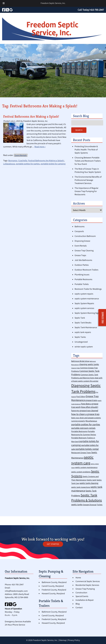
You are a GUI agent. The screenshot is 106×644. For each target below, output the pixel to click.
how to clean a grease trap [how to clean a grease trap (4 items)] (85, 414)
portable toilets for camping (53, 164)
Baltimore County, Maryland (54, 582)
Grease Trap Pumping (85, 589)
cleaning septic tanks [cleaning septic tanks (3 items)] (89, 364)
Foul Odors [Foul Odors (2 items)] (81, 396)
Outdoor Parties (82, 265)
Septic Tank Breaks (83, 323)
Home (78, 578)
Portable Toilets (82, 284)
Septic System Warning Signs (87, 313)
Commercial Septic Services (88, 581)
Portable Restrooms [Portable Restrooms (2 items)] (79, 431)
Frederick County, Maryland (54, 590)
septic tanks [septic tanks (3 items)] (77, 504)
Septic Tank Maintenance (86, 327)
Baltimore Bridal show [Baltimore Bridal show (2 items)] (80, 361)
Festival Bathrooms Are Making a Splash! (31, 116)
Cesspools (79, 231)
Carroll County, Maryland (53, 586)
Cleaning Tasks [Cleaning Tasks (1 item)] (76, 368)
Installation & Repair (85, 600)
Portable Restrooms (83, 279)
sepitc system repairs (84, 294)
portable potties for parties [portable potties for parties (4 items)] (86, 424)
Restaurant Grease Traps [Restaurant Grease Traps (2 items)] (81, 452)
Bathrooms (80, 226)
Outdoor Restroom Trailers (86, 270)
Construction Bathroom (85, 236)
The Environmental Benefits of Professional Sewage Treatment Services (88, 180)
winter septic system (84, 347)
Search (79, 130)
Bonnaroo (13, 161)
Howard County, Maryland (53, 593)
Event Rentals (21, 155)
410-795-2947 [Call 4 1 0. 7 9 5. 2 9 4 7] (18, 585)
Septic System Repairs (84, 303)
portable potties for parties (28, 164)
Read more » (40, 147)
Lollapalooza (9, 164)
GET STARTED (53, 544)
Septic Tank (80, 318)
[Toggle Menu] (4, 3)
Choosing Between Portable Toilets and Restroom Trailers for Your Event (88, 161)
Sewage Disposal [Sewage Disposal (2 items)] (90, 505)
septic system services (84, 308)
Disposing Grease (82, 241)
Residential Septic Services (87, 585)
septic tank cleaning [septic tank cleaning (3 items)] (89, 483)
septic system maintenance (87, 299)
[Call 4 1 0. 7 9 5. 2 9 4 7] (97, 10)
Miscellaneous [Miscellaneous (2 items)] (91, 421)
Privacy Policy (74, 640)
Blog (78, 604)
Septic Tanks (80, 337)
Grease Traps (80, 255)
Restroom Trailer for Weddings (88, 289)
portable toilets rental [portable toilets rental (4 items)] (87, 449)
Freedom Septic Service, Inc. (53, 3)
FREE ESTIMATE (103, 318)
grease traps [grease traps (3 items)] (91, 400)
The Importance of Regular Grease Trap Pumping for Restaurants (86, 191)
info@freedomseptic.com (16, 591)
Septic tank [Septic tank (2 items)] (91, 480)
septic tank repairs (83, 332)
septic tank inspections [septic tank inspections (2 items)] (81, 487)
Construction (81, 593)
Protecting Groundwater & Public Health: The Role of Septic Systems (86, 150)
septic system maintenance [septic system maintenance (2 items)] (86, 467)
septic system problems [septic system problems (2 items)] (81, 472)
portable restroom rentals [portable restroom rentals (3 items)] (83, 428)
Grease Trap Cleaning (84, 251)
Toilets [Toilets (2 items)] (100, 505)
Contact (79, 607)
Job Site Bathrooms (83, 260)
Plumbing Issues (82, 275)
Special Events (82, 596)
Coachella (23, 161)
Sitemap (63, 640)
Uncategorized (81, 342)
